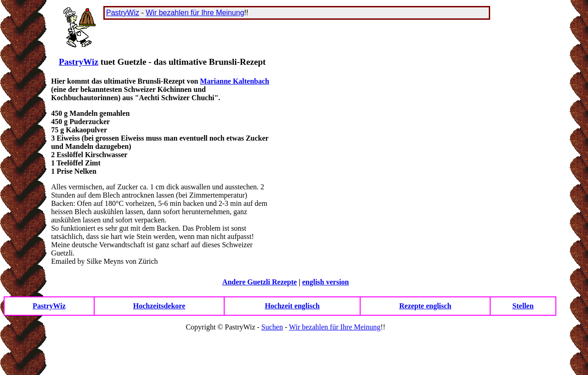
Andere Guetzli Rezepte (260, 282)
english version (326, 282)
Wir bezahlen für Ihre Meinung (195, 13)
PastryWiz (123, 13)
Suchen (272, 327)
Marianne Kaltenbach (235, 81)
